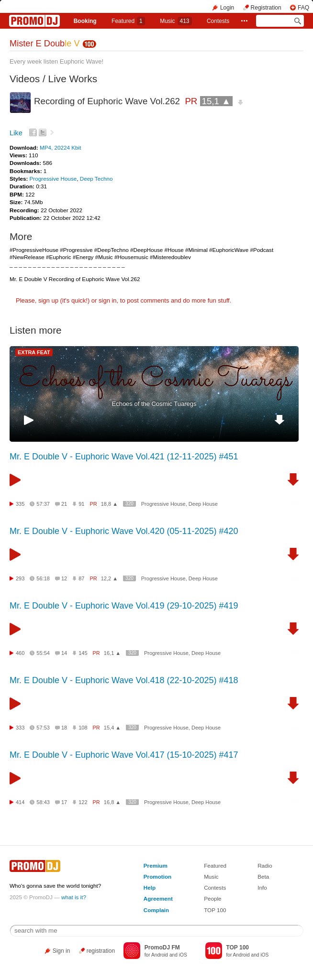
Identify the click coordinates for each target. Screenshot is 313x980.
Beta (263, 877)
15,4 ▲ (112, 728)
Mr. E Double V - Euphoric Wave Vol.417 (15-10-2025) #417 (124, 755)
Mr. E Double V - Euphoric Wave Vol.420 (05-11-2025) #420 (124, 531)
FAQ (303, 8)
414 (20, 802)
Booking (85, 21)
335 (20, 504)
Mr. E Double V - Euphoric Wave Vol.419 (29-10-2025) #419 (124, 606)
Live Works (73, 79)
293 (20, 578)
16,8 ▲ (112, 802)
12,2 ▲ (109, 578)
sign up (48, 300)
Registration (266, 8)
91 (81, 504)
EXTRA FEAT (34, 352)
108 (83, 728)
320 (129, 504)
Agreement (158, 898)
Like (16, 133)
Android (160, 955)
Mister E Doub (45, 44)
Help (150, 887)
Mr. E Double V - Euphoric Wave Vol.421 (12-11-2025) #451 (124, 457)
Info (262, 887)
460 (20, 653)
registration (101, 951)
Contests (215, 887)
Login (227, 8)
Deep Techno (96, 179)
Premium (156, 866)
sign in (108, 300)
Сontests (218, 21)
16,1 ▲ (112, 653)
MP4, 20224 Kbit (60, 147)
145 (83, 653)
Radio (265, 866)
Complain (156, 910)
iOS (183, 955)
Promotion (157, 877)
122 (83, 802)
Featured (128, 21)
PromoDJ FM (162, 947)
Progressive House (53, 179)
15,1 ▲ (216, 101)
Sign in (61, 951)
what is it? (74, 897)
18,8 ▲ (109, 504)
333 (20, 728)
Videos (25, 79)
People (212, 898)
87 (81, 578)
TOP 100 (215, 910)
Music (176, 21)
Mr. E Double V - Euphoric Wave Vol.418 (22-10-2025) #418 (124, 680)
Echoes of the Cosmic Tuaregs (154, 404)
